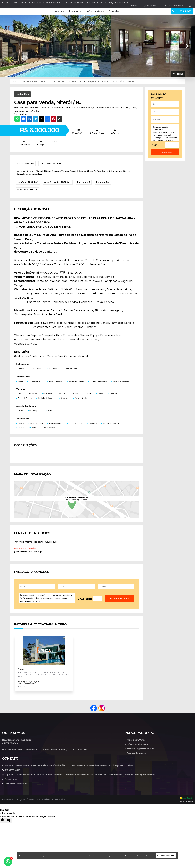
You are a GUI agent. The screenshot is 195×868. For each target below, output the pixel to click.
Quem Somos (150, 6)
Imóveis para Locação (137, 747)
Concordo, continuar (166, 856)
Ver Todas (178, 74)
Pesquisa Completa (173, 6)
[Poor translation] (8, 824)
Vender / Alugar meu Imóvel (140, 752)
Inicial (134, 6)
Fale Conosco (10, 782)
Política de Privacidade (15, 787)
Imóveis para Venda (136, 743)
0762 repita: (85, 599)
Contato (114, 11)
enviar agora (165, 152)
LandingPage (22, 94)
